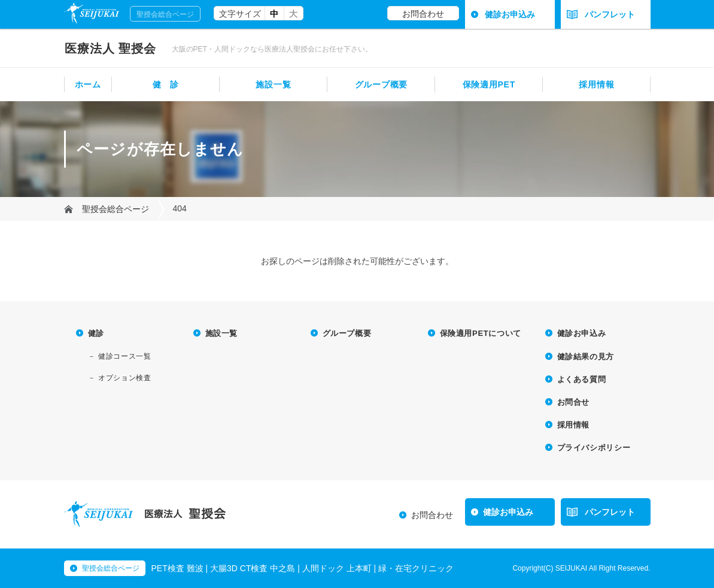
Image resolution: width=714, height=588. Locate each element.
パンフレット (601, 14)
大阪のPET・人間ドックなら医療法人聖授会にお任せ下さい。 (272, 49)
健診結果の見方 (586, 357)
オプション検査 (124, 378)
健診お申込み (510, 14)
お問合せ (574, 402)
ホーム (88, 84)
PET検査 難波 (177, 568)
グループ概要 (381, 84)
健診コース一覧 (124, 356)
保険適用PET (489, 84)
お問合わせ (423, 14)
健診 (96, 333)
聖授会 (111, 49)
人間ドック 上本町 (337, 568)
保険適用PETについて (481, 333)
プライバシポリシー (594, 448)
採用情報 (596, 84)
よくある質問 (582, 379)
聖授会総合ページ (165, 14)
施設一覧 (273, 84)
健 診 (166, 84)
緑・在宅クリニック (416, 568)
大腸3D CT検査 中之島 (253, 568)
